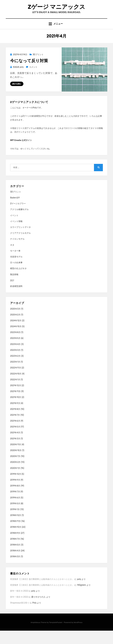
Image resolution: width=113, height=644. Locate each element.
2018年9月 (15, 546)
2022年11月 (16, 381)
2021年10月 (16, 411)
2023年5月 (15, 352)
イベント (14, 229)
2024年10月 (16, 340)
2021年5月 (15, 440)
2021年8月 (15, 422)
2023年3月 (15, 363)
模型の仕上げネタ (18, 282)
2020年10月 (16, 464)
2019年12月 (16, 487)
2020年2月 (15, 476)
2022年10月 (16, 387)
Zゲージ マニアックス (57, 13)
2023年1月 (15, 375)
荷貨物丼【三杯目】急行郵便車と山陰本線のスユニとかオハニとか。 (42, 592)
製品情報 (14, 288)
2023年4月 (15, 357)
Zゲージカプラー (18, 217)
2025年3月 (15, 322)
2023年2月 (15, 369)
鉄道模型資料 (16, 299)
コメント (33, 80)
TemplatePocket (56, 636)
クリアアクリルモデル (20, 246)
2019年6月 (15, 511)
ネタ (12, 258)
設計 (12, 294)
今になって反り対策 (29, 74)
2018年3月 (15, 570)
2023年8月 (15, 346)
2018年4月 (15, 564)
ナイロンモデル (17, 252)
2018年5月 (15, 558)
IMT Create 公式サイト (21, 154)
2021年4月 (15, 446)
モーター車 (15, 264)
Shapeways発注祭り (20, 616)
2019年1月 (15, 523)
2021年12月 (16, 399)
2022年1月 (15, 393)
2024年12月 (16, 334)
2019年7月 (15, 505)
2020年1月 (15, 481)
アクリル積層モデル (19, 223)
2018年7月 (15, 552)
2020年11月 (16, 458)
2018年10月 (16, 540)
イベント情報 (16, 235)
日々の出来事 (16, 276)
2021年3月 (15, 452)
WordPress (78, 636)
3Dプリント (38, 68)
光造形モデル (16, 270)
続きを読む (17, 97)
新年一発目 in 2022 (19, 604)
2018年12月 (16, 529)
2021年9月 (15, 416)
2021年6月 (15, 434)
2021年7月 (15, 428)
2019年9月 (15, 493)
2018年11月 (15, 535)
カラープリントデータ (20, 240)
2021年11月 (15, 405)
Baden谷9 (15, 211)
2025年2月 (15, 328)
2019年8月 (15, 499)
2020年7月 (15, 470)
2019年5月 (15, 517)
